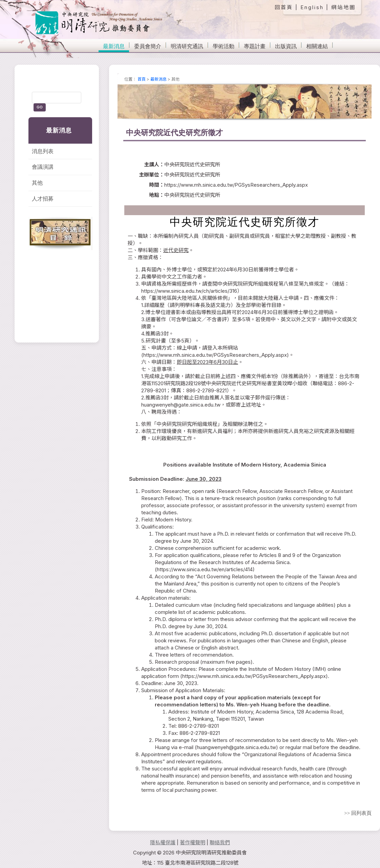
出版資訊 (286, 46)
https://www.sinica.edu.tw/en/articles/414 (205, 569)
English (312, 7)
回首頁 (284, 7)
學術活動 (224, 46)
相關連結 (317, 46)
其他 (37, 183)
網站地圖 (343, 7)
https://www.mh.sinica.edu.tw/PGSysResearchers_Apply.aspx (215, 355)
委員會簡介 (148, 46)
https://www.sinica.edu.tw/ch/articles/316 (189, 291)
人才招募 (43, 199)
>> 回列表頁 (358, 813)
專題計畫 (255, 46)
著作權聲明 (193, 842)
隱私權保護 (163, 842)
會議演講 (43, 167)
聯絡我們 (220, 842)
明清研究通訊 (187, 46)
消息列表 (43, 151)
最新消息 (114, 46)
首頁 (142, 79)
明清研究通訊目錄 (60, 233)
